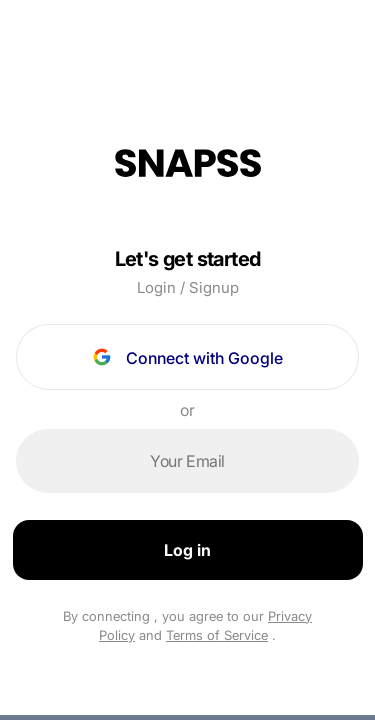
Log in (187, 549)
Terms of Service (217, 635)
